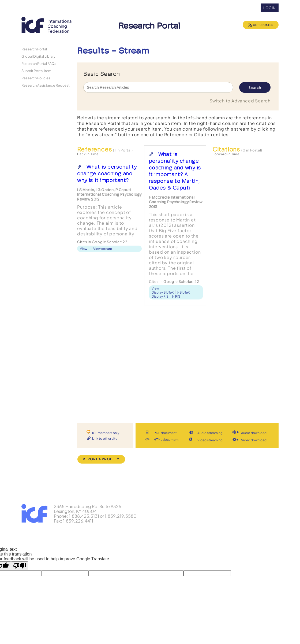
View (84, 249)
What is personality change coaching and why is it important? (107, 173)
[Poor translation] (20, 566)
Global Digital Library (38, 56)
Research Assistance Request (46, 85)
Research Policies (36, 78)
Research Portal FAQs (39, 63)
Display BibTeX (163, 292)
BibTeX (185, 292)
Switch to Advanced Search (240, 101)
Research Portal (34, 49)
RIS (178, 296)
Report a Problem (101, 459)
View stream (103, 249)
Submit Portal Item (36, 71)
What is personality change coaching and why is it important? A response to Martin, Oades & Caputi (175, 171)
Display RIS (160, 296)
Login (270, 8)
